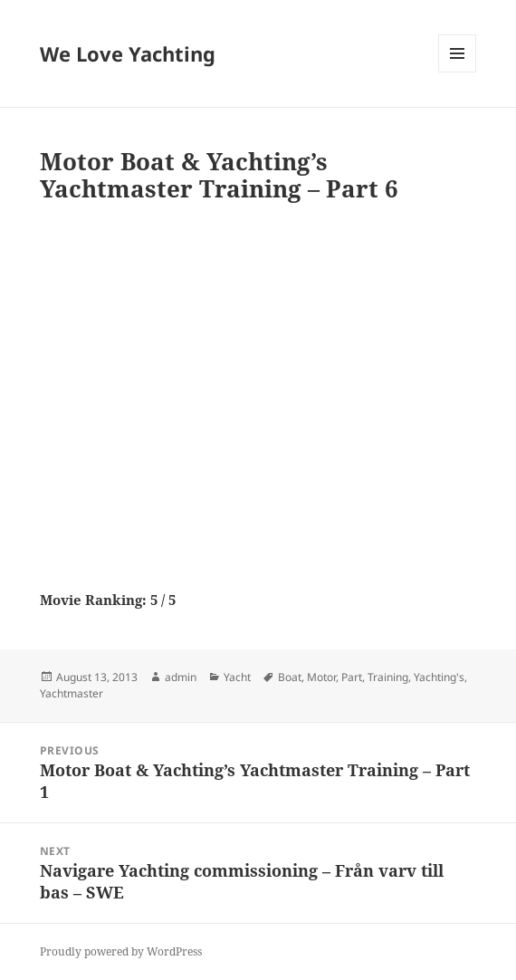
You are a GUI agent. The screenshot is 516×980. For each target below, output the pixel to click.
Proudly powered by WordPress (121, 951)
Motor (321, 677)
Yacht (237, 677)
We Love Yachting (128, 53)
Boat (290, 677)
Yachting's (439, 677)
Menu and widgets (458, 72)
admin (181, 677)
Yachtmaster (72, 693)
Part (352, 677)
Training (388, 677)
